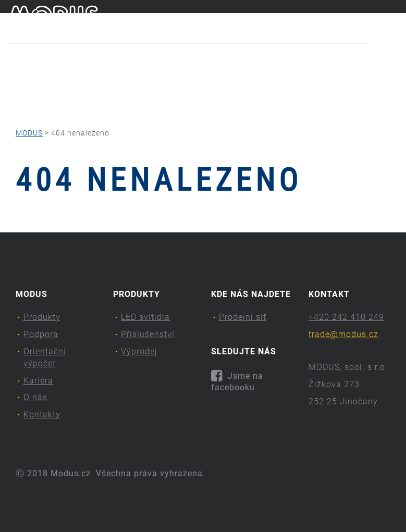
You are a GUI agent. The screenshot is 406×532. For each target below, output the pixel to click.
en (393, 20)
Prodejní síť (243, 317)
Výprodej (139, 351)
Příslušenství (148, 334)
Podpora (103, 81)
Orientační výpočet (188, 81)
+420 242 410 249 (346, 317)
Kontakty (49, 102)
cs (376, 20)
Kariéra (265, 81)
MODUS (29, 133)
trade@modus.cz (343, 334)
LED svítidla (145, 317)
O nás (317, 81)
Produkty (36, 81)
